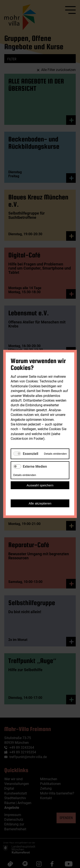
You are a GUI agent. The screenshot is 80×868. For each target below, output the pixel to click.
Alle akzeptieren (40, 504)
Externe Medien (35, 466)
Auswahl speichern (40, 485)
